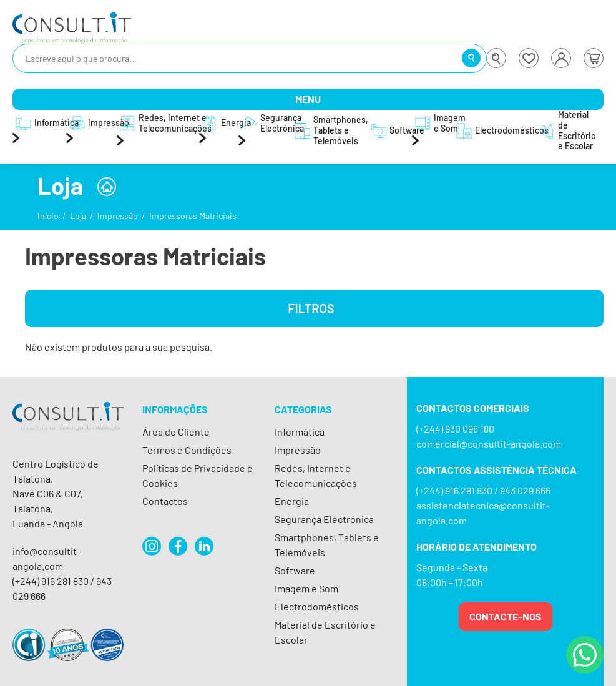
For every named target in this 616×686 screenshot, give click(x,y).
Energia (292, 501)
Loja (78, 216)
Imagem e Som (306, 588)
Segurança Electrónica (324, 519)
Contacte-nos (506, 616)
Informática (300, 432)
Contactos (165, 501)
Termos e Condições (187, 450)
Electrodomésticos (317, 606)
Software (295, 570)
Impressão (118, 216)
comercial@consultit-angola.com (489, 443)
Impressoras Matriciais (193, 216)
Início (48, 216)
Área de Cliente (176, 432)
